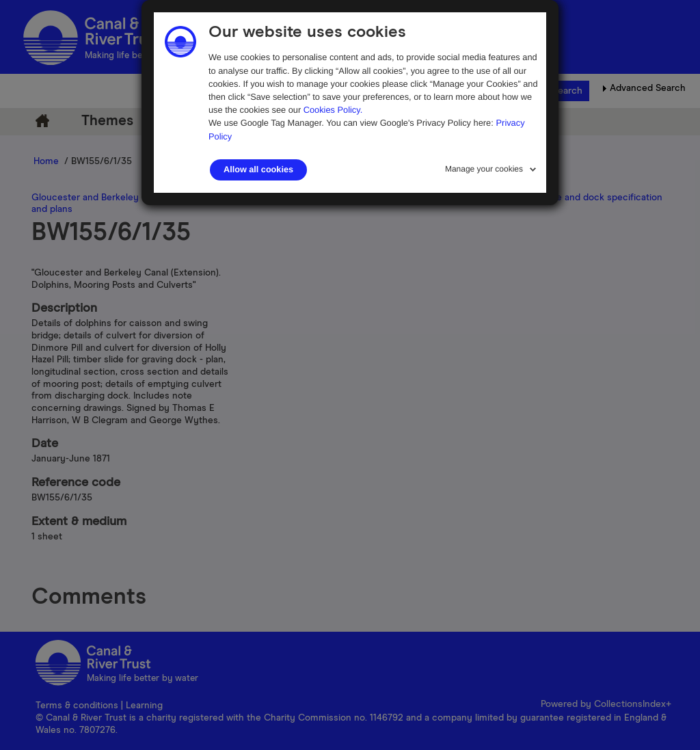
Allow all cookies (258, 170)
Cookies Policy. (333, 110)
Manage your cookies (484, 169)
